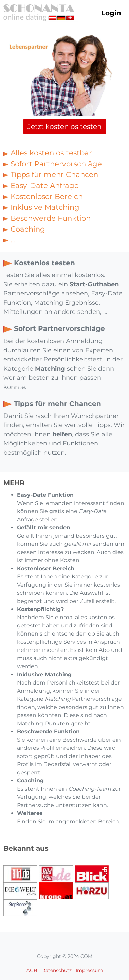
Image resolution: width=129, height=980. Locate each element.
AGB (32, 970)
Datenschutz (57, 970)
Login (111, 13)
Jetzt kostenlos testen (65, 126)
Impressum (89, 970)
